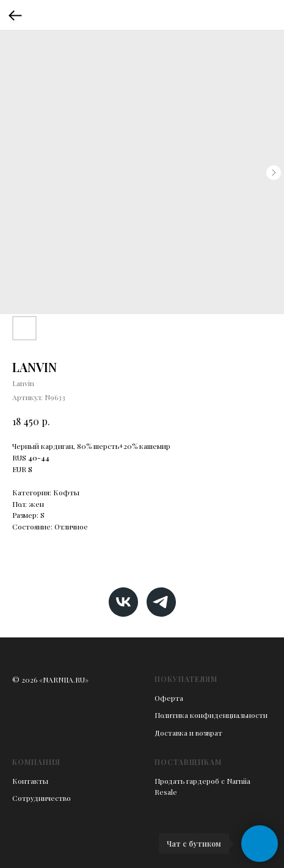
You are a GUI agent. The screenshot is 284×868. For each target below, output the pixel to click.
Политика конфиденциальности (211, 715)
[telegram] (161, 602)
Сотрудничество (42, 798)
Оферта (169, 698)
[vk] (123, 602)
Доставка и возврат (188, 733)
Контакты (30, 781)
